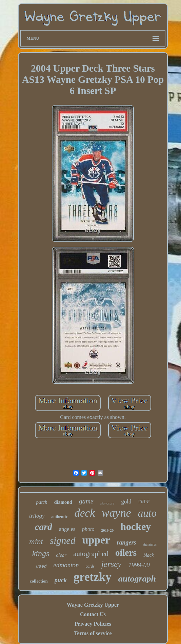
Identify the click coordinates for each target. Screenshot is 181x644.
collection (39, 581)
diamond (63, 502)
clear (61, 555)
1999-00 (139, 565)
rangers (126, 542)
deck (84, 513)
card (44, 527)
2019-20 (108, 530)
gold (126, 502)
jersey (112, 564)
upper (96, 540)
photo (88, 529)
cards (90, 566)
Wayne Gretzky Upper (93, 605)
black (148, 555)
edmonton (66, 565)
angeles (67, 529)
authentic (59, 517)
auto (147, 513)
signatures (150, 544)
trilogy (37, 516)
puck (61, 580)
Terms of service (93, 633)
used (41, 566)
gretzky (93, 577)
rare (144, 501)
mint (36, 542)
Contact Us (93, 614)
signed (63, 540)
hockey (136, 526)
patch (42, 502)
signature (107, 503)
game (86, 501)
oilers (126, 553)
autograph (137, 579)
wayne (116, 513)
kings (41, 553)
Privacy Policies (93, 624)
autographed (91, 554)
